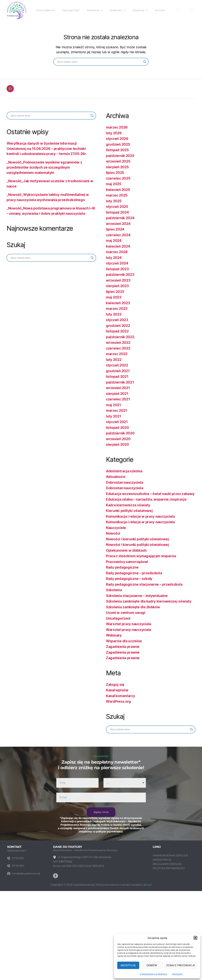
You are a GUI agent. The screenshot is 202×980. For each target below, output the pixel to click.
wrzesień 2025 (118, 161)
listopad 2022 (117, 331)
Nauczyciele (116, 528)
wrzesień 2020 (118, 439)
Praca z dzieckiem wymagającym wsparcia (141, 556)
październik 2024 (120, 218)
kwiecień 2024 (118, 246)
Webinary (117, 10)
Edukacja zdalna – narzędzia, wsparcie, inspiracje (146, 499)
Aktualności (116, 477)
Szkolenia (95, 10)
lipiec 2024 (115, 229)
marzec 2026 (117, 127)
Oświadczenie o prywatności (153, 974)
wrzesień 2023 (118, 280)
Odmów (152, 965)
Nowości (113, 533)
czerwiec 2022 (118, 348)
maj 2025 (114, 184)
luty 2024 (114, 258)
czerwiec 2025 (118, 178)
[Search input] (100, 62)
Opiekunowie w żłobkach (126, 550)
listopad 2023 (117, 269)
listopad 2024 (117, 212)
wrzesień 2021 (118, 388)
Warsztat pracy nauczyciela (129, 624)
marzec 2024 (117, 252)
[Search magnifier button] (145, 62)
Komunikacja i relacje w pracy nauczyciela (140, 516)
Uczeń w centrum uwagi (126, 613)
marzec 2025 (117, 195)
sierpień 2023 (117, 286)
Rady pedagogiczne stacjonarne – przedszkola (144, 584)
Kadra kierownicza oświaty (128, 505)
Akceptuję (128, 965)
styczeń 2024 (117, 263)
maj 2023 (114, 297)
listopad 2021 (117, 377)
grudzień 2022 (118, 326)
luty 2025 (114, 201)
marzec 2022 (117, 354)
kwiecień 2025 (118, 190)
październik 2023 (120, 275)
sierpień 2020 (117, 445)
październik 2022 (120, 337)
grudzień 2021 (118, 371)
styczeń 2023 (117, 320)
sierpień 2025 (117, 167)
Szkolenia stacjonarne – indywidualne (137, 596)
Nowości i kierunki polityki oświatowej (137, 539)
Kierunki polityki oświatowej (129, 511)
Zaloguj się (115, 685)
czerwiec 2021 (118, 399)
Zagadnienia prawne (123, 647)
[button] (195, 938)
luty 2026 (114, 133)
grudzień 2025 (118, 144)
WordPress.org (118, 701)
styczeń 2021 (117, 422)
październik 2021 (120, 382)
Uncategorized (118, 618)
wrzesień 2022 (118, 343)
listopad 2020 (117, 428)
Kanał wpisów (117, 690)
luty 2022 (114, 360)
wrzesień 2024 (118, 224)
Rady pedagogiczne (122, 567)
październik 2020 (120, 433)
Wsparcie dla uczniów (124, 641)
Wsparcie (140, 10)
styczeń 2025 (117, 207)
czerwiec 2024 (118, 235)
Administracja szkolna (124, 471)
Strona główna (45, 10)
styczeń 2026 (117, 139)
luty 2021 (114, 416)
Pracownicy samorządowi (127, 562)
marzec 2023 (117, 309)
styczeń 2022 (117, 365)
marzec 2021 (117, 411)
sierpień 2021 (117, 394)
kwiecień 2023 (118, 303)
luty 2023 (114, 314)
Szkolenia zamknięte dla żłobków (133, 607)
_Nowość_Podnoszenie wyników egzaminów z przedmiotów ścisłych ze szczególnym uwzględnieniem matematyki (44, 167)
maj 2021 (113, 405)
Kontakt (160, 10)
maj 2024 (114, 241)
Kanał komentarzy (120, 696)
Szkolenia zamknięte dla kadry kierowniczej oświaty (149, 601)
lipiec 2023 (115, 292)
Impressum (177, 974)
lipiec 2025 (115, 173)
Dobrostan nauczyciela (124, 482)
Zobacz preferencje (181, 965)
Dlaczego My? (71, 10)
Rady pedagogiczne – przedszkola (134, 573)
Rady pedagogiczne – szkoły (129, 579)
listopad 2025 (117, 150)
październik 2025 (120, 156)
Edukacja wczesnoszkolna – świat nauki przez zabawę (150, 494)
